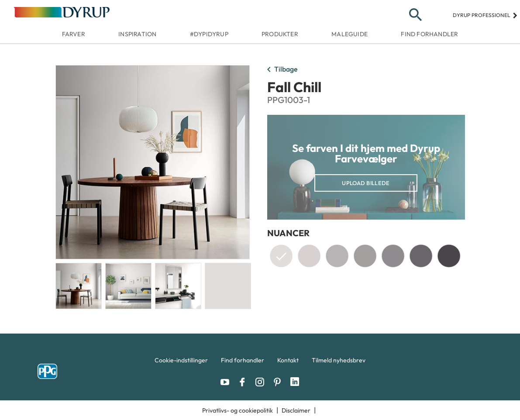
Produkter (280, 34)
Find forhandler (429, 34)
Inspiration (137, 34)
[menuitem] (181, 362)
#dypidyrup (209, 34)
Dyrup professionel (485, 15)
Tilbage (281, 70)
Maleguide (350, 34)
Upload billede (366, 183)
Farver (74, 34)
